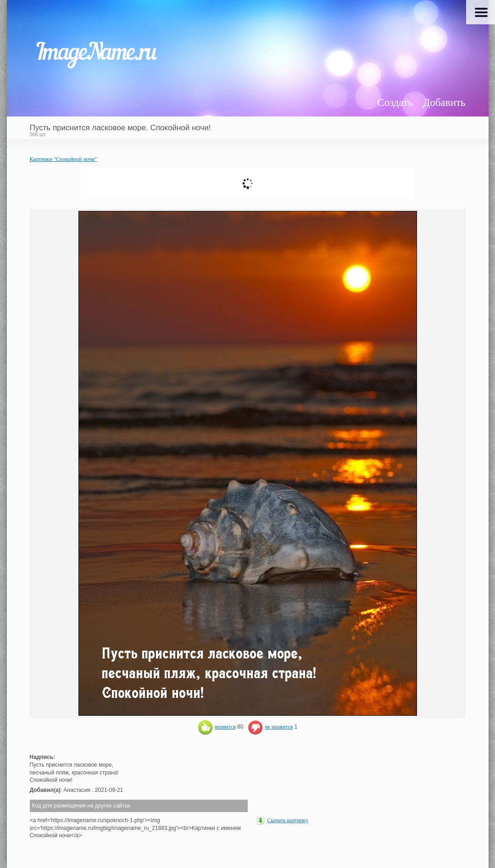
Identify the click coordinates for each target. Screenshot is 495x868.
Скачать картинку (288, 820)
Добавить (444, 102)
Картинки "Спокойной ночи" (64, 159)
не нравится (270, 727)
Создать (395, 102)
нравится (217, 727)
